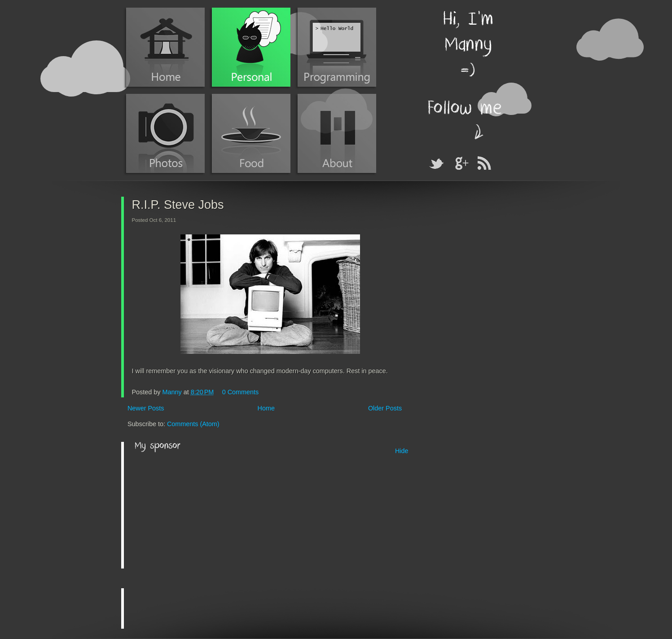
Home (165, 47)
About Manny (337, 133)
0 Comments (241, 392)
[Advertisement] (202, 511)
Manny (173, 392)
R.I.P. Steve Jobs (178, 205)
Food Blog (251, 133)
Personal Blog (251, 47)
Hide (402, 451)
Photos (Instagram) (165, 133)
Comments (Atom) (193, 424)
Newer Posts (146, 408)
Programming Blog (337, 47)
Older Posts (385, 408)
